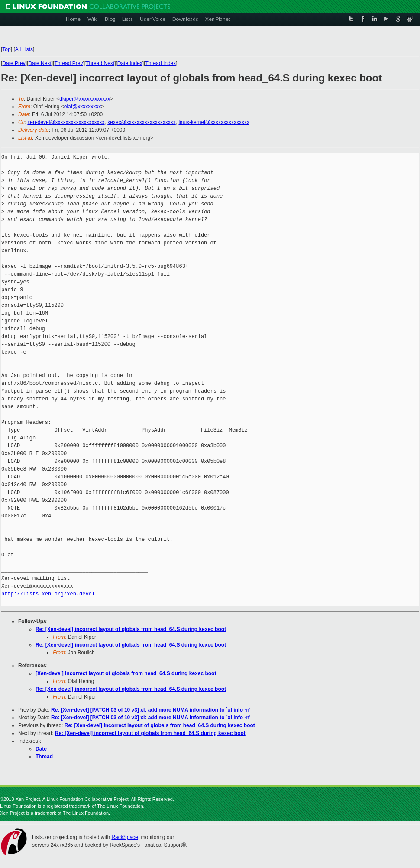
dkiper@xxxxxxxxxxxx (85, 99)
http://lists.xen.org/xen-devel (48, 594)
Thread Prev (68, 63)
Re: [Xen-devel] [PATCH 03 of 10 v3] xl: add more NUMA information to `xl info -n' (151, 710)
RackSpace (124, 837)
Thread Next (100, 63)
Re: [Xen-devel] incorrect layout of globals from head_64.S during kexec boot (131, 629)
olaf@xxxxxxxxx (83, 107)
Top (6, 49)
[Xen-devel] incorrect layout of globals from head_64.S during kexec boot (126, 673)
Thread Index (161, 63)
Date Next (40, 63)
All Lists (24, 49)
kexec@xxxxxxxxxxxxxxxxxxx (142, 122)
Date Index (130, 63)
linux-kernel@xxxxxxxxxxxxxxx (214, 122)
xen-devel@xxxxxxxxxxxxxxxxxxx (66, 122)
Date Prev (14, 63)
